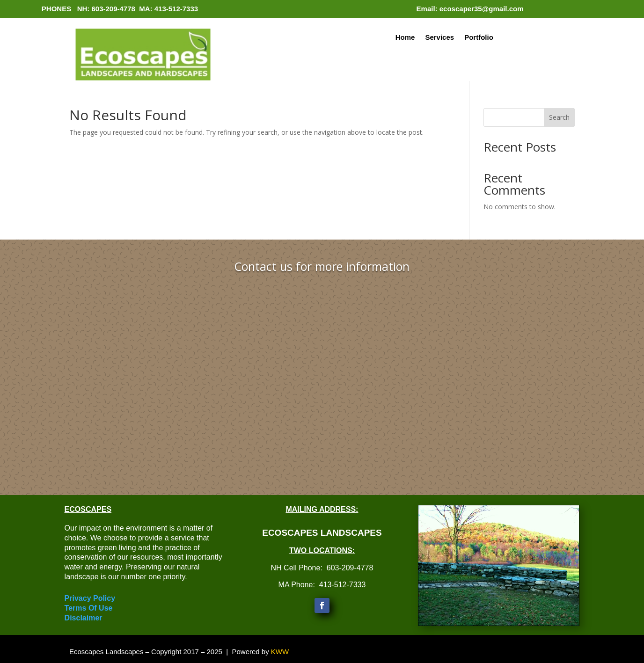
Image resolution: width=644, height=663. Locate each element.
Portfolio (479, 38)
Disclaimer (84, 618)
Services (439, 38)
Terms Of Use (89, 608)
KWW (280, 652)
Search (559, 117)
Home (405, 38)
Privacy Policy (90, 598)
